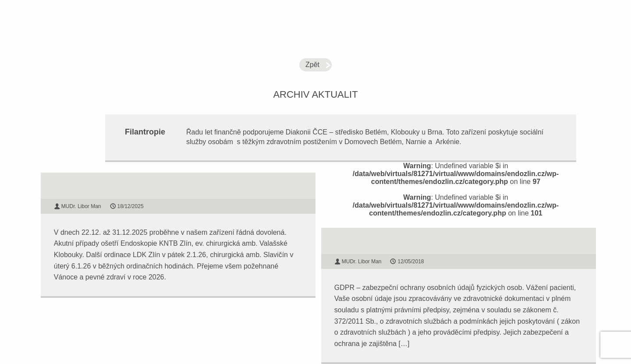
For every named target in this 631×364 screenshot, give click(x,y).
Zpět (312, 65)
